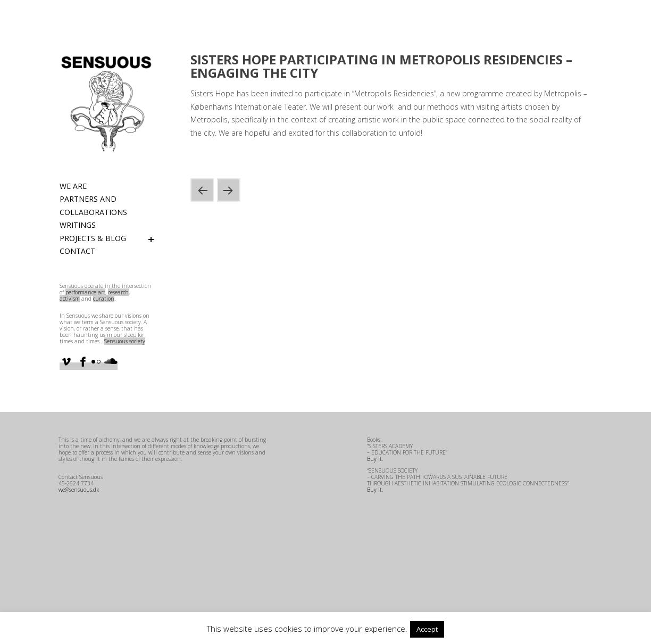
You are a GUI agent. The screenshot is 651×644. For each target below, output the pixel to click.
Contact (77, 251)
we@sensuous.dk (79, 490)
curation (104, 299)
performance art (85, 292)
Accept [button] (427, 629)
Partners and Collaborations (93, 205)
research (118, 292)
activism (70, 299)
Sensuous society (125, 341)
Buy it (374, 459)
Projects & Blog (93, 238)
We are (73, 186)
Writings (78, 225)
